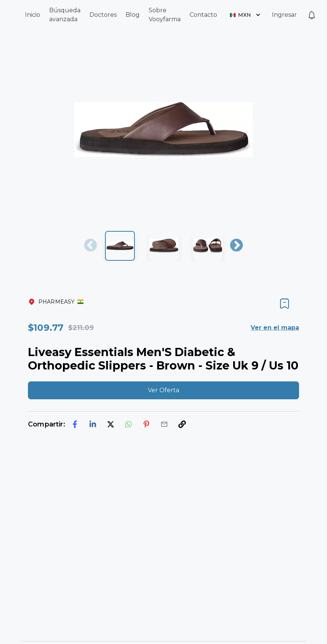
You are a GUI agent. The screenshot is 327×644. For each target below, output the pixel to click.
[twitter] (111, 424)
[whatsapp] (128, 424)
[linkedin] (93, 424)
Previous (91, 246)
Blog (133, 15)
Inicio (33, 15)
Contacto (203, 15)
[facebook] (75, 424)
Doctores (103, 15)
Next (236, 246)
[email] (164, 424)
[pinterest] (146, 424)
